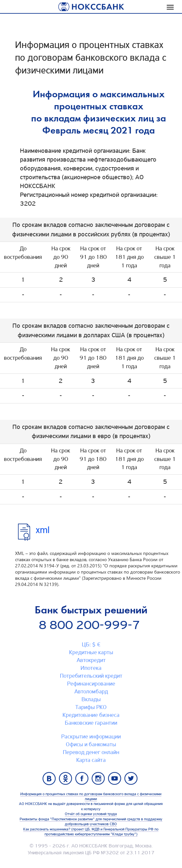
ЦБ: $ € (91, 644)
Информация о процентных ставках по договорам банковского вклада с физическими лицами (91, 796)
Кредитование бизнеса (91, 715)
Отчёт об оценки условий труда (91, 814)
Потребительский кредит (91, 676)
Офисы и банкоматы (91, 744)
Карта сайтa (91, 760)
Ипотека (91, 668)
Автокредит (91, 660)
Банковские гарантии (91, 723)
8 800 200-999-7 (89, 625)
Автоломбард (91, 691)
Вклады (91, 699)
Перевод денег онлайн (91, 752)
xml (43, 530)
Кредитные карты (91, 652)
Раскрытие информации (91, 736)
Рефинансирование (91, 684)
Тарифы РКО (91, 707)
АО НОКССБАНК (89, 846)
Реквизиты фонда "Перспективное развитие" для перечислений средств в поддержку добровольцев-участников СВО (91, 821)
